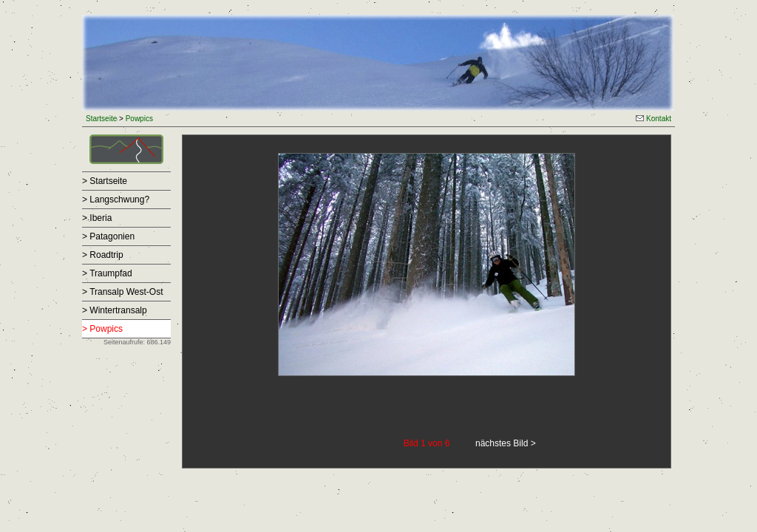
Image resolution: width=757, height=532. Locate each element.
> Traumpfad (107, 273)
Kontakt (654, 119)
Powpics (139, 119)
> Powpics (102, 329)
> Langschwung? (116, 199)
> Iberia (97, 218)
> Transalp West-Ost (122, 292)
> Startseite (105, 181)
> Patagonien (108, 236)
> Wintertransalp (115, 310)
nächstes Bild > (506, 443)
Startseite (101, 119)
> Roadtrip (103, 255)
